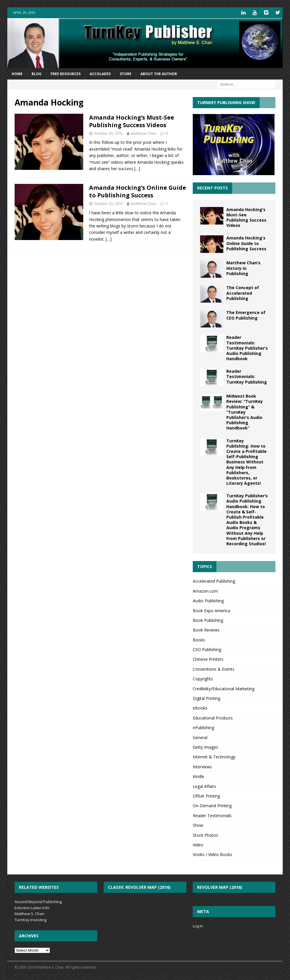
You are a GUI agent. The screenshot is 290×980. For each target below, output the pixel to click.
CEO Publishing (207, 649)
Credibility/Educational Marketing (224, 688)
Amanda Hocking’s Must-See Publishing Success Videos (132, 121)
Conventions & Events (214, 668)
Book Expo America (211, 610)
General (200, 737)
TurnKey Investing (31, 919)
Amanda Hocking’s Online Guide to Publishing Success (138, 191)
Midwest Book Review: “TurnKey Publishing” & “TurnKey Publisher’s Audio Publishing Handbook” (245, 412)
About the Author (159, 74)
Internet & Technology (214, 756)
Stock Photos (205, 835)
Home (17, 74)
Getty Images (205, 747)
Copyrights (203, 678)
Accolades (100, 74)
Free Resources (66, 74)
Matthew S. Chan (29, 913)
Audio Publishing (208, 600)
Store (126, 74)
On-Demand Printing (212, 805)
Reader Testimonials (212, 815)
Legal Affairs (204, 786)
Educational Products (213, 717)
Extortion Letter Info (32, 907)
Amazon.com (205, 590)
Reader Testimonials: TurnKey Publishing (247, 376)
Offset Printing (206, 795)
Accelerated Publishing (214, 581)
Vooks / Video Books (212, 854)
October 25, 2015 (108, 133)
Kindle (198, 776)
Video (198, 844)
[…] (137, 168)
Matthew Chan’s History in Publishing (243, 268)
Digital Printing (206, 698)
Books (199, 639)
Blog (37, 74)
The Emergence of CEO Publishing (246, 315)
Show (198, 825)
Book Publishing (208, 620)
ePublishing (203, 727)
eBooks (200, 708)
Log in (198, 926)
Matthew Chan (144, 133)
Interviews (202, 766)
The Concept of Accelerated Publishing (243, 293)
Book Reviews (206, 630)
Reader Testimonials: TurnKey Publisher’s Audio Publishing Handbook (247, 348)
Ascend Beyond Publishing (38, 901)
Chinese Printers (208, 659)
